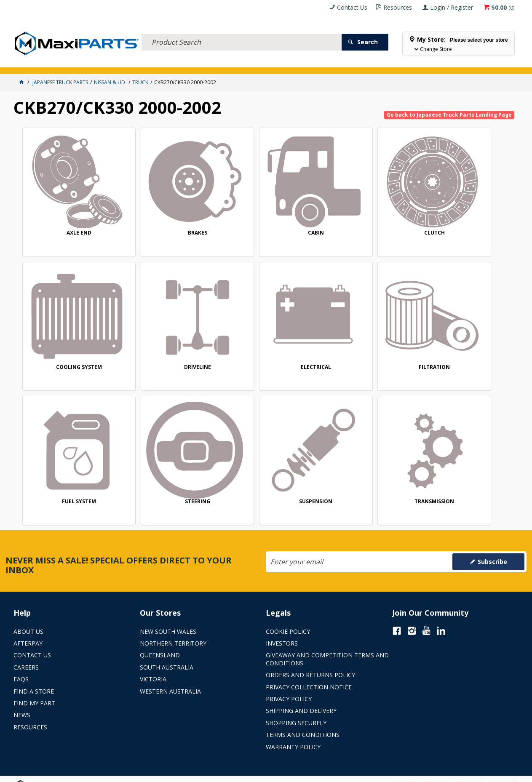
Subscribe (492, 544)
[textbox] (242, 32)
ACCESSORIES (33, 62)
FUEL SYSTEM (369, 340)
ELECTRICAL (69, 62)
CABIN (269, 219)
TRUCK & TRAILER (153, 62)
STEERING (469, 340)
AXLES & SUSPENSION (203, 62)
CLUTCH (369, 219)
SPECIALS (280, 62)
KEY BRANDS (247, 62)
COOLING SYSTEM (469, 219)
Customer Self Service (251, 773)
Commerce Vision (313, 773)
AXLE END (70, 219)
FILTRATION (269, 340)
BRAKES (169, 219)
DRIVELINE (70, 340)
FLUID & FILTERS (108, 62)
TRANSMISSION (169, 461)
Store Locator (318, 62)
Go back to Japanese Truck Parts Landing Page (449, 115)
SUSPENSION (70, 461)
